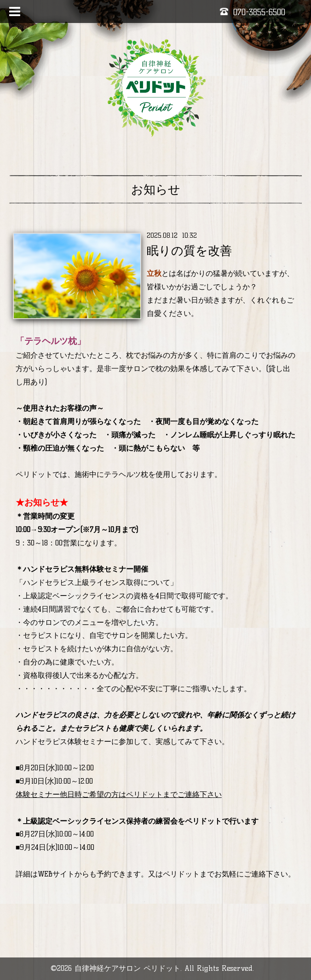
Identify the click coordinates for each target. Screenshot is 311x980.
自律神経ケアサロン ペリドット (127, 968)
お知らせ (156, 189)
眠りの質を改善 (189, 251)
